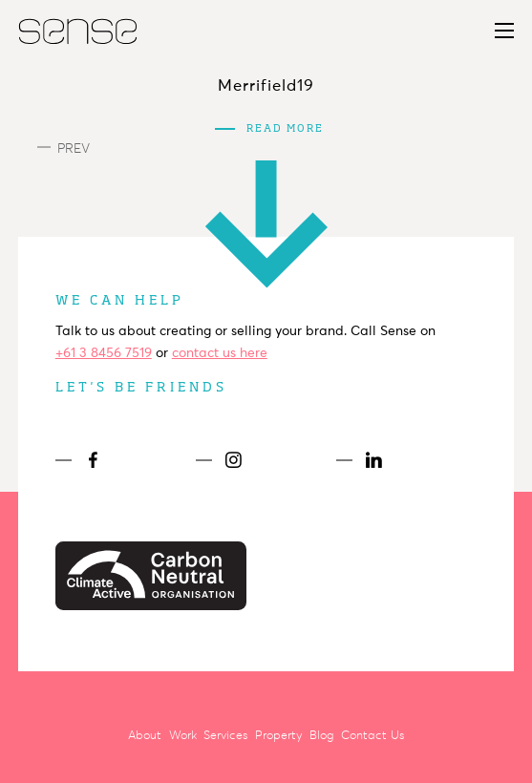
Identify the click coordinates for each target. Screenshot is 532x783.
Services (225, 735)
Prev (64, 148)
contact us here (220, 353)
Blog (321, 735)
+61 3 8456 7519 (104, 353)
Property (279, 735)
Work (183, 735)
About (145, 735)
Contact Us (372, 735)
